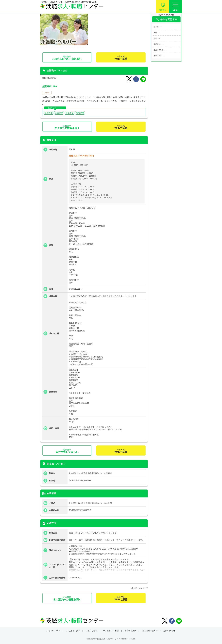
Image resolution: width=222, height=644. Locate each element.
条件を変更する (166, 19)
